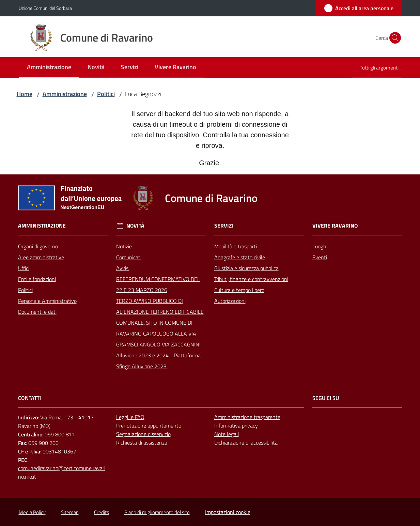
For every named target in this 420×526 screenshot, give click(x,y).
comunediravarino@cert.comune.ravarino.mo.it (62, 472)
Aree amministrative (41, 257)
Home (25, 94)
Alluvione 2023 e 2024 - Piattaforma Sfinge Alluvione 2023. (158, 361)
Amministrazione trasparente (247, 417)
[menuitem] (49, 68)
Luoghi (320, 246)
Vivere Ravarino (335, 226)
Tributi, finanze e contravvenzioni (251, 279)
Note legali (227, 434)
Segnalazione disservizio (143, 434)
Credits (102, 512)
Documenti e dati (37, 312)
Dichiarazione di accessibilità (246, 443)
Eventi (320, 257)
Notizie (124, 246)
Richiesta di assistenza (142, 443)
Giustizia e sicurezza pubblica (246, 268)
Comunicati (129, 257)
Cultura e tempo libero (239, 290)
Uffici (24, 268)
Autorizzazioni (230, 301)
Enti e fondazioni (37, 279)
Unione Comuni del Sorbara (45, 8)
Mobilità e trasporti (236, 246)
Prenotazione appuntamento (149, 426)
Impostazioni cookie (228, 512)
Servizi (224, 226)
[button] (393, 38)
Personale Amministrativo (47, 301)
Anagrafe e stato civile (240, 257)
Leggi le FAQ (130, 417)
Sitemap (70, 512)
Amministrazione (65, 94)
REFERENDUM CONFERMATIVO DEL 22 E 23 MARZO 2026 (158, 284)
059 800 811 (60, 434)
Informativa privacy (236, 426)
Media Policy (32, 512)
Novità (135, 226)
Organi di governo (38, 246)
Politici (106, 94)
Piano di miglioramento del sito (157, 512)
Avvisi (123, 268)
